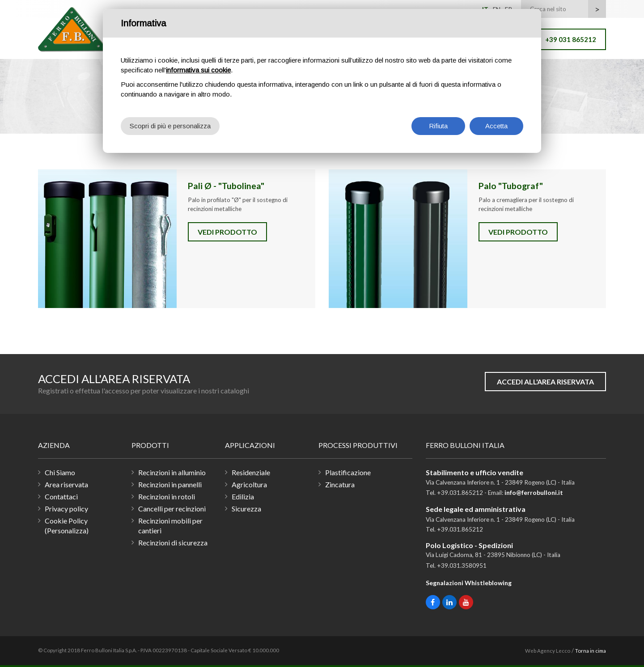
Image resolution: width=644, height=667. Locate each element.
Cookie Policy (66, 521)
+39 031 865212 (571, 39)
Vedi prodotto (227, 232)
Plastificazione (348, 472)
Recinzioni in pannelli (170, 484)
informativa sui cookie (198, 70)
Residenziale (251, 472)
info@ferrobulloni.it (534, 493)
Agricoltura (249, 484)
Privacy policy (66, 509)
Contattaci (61, 496)
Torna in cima (591, 651)
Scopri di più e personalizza (170, 126)
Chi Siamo (60, 472)
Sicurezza (246, 509)
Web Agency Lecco (548, 651)
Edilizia (243, 496)
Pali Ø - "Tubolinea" (107, 239)
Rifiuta (438, 126)
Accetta (496, 126)
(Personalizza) (67, 530)
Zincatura (340, 484)
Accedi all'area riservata (545, 382)
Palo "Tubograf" (398, 239)
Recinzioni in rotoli (167, 496)
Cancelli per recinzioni (172, 509)
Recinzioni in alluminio (172, 472)
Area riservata (66, 484)
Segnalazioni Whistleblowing (469, 583)
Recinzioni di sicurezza (173, 542)
